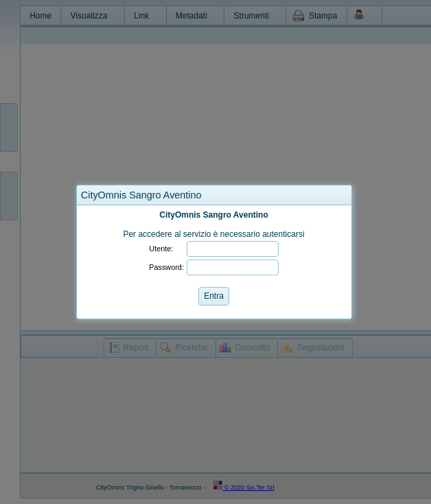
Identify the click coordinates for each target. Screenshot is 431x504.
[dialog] (214, 262)
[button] (341, 195)
